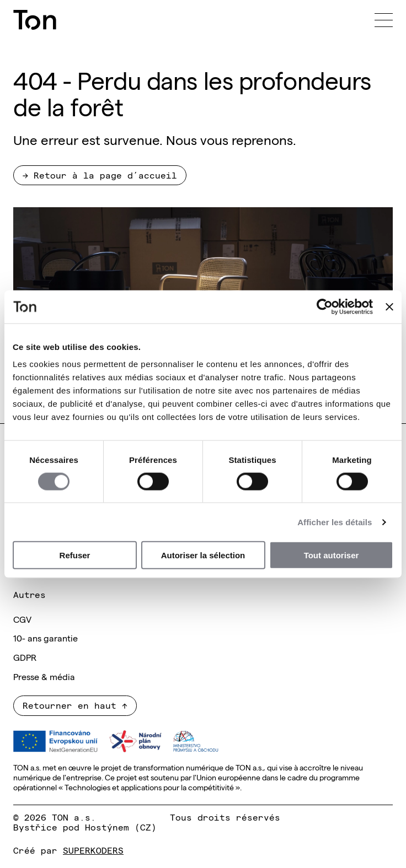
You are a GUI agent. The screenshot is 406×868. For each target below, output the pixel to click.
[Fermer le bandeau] (389, 306)
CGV (22, 619)
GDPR (25, 657)
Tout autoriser (332, 555)
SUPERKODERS (93, 850)
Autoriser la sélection (203, 555)
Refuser (75, 555)
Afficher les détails (335, 522)
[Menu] (384, 20)
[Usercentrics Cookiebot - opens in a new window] (325, 306)
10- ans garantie (46, 638)
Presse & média (44, 676)
